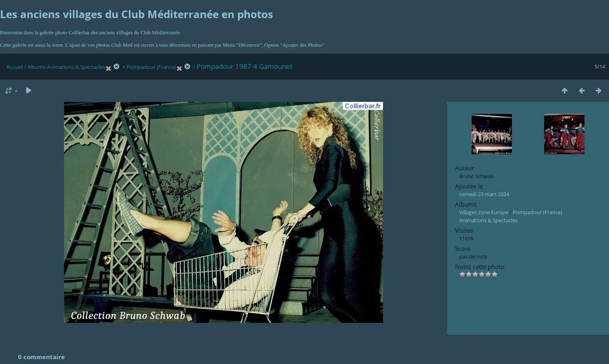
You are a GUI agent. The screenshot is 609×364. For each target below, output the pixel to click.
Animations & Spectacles (76, 67)
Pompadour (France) (151, 67)
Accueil (15, 67)
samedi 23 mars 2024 (484, 194)
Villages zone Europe (484, 212)
